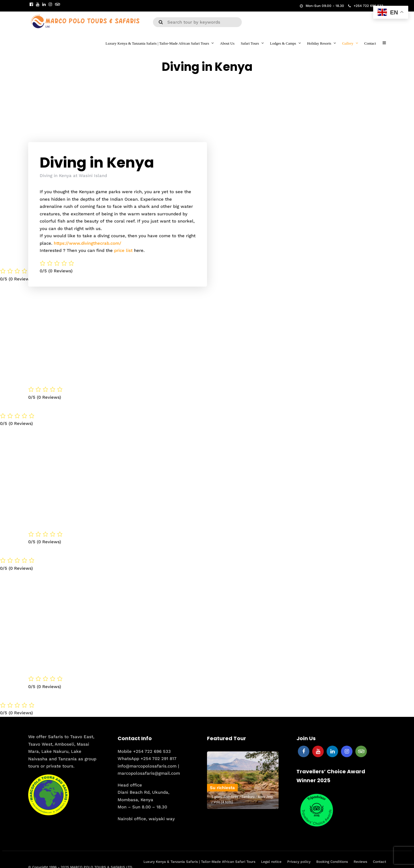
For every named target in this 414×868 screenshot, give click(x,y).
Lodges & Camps (283, 43)
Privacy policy (299, 861)
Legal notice (271, 861)
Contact (370, 43)
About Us (227, 43)
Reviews (360, 861)
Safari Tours (250, 43)
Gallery (348, 43)
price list (123, 250)
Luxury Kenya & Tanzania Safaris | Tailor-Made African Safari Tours (157, 43)
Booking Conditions (332, 861)
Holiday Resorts (319, 43)
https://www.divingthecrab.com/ (88, 243)
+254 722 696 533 (366, 6)
